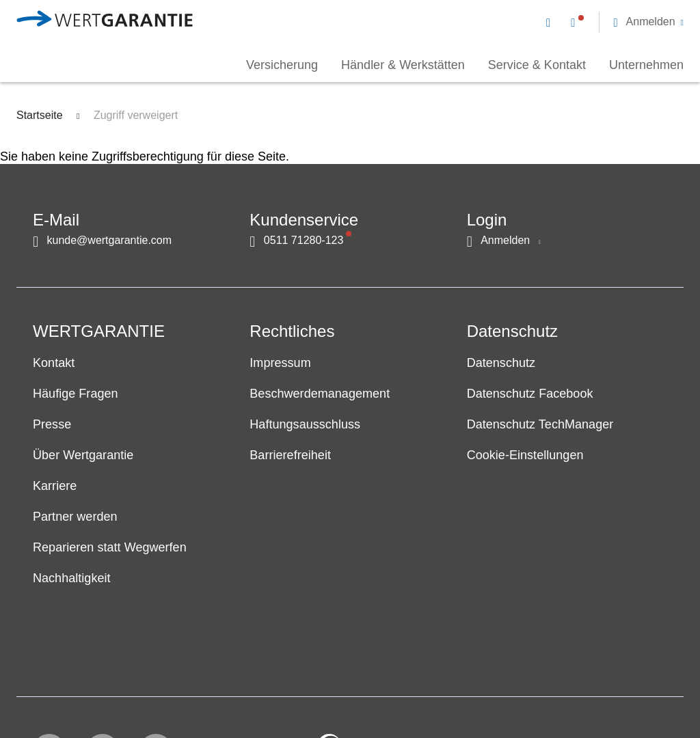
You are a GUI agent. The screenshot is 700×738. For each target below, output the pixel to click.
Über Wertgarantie (83, 456)
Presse (52, 425)
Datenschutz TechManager (540, 425)
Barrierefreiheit (290, 456)
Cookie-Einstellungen (525, 456)
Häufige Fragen (76, 394)
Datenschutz (501, 364)
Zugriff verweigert (136, 115)
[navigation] (615, 20)
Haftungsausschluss (305, 425)
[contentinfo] (595, 687)
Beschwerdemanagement (320, 394)
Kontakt (54, 364)
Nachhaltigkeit (72, 579)
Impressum (280, 364)
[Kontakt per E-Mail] (551, 22)
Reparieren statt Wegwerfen (110, 548)
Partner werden (75, 517)
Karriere (55, 487)
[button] (648, 22)
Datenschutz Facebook (530, 394)
